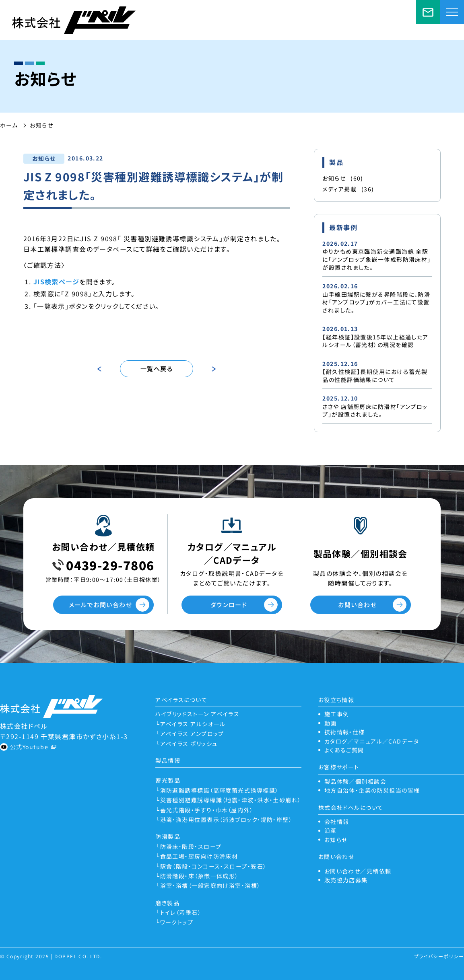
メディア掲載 (348, 189)
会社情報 (337, 822)
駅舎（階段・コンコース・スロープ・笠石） (213, 866)
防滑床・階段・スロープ (191, 846)
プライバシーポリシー (439, 956)
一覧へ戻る (157, 369)
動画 (331, 723)
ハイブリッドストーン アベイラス (197, 714)
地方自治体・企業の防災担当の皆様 (372, 790)
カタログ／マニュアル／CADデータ (372, 741)
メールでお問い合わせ (100, 605)
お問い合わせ (357, 605)
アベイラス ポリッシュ (189, 744)
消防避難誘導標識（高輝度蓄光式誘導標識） (220, 790)
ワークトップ (177, 922)
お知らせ (343, 178)
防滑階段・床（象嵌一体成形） (199, 876)
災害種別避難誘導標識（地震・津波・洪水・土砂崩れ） (231, 800)
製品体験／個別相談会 (355, 781)
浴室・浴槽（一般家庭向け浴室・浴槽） (210, 885)
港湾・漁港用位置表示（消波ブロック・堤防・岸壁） (226, 820)
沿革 (331, 830)
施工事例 (337, 714)
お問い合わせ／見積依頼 (428, 12)
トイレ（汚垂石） (181, 912)
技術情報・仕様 (345, 732)
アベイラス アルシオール (193, 724)
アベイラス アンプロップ (192, 733)
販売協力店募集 (346, 880)
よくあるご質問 (344, 750)
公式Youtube (29, 747)
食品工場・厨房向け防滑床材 (199, 856)
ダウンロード (229, 605)
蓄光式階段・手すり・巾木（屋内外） (207, 810)
